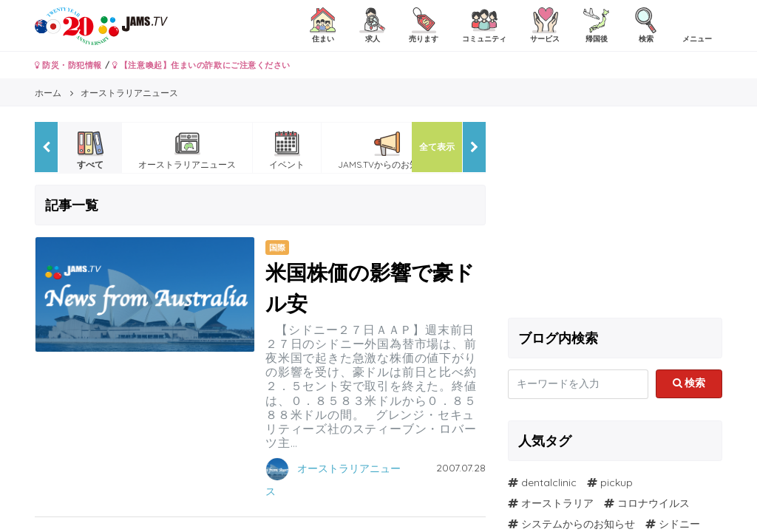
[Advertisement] (615, 214)
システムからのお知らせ (578, 524)
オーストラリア (557, 503)
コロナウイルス (654, 503)
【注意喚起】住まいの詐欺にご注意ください (201, 65)
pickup (617, 482)
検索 (689, 383)
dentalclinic (549, 482)
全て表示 (437, 147)
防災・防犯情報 (68, 65)
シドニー (679, 524)
